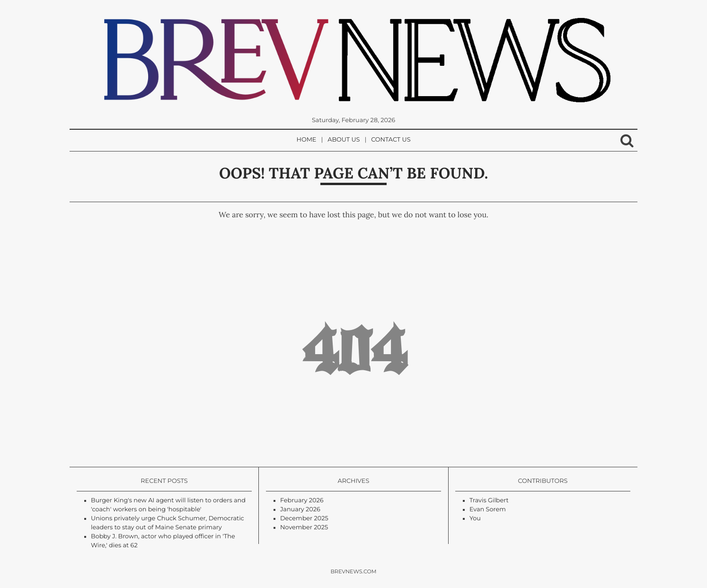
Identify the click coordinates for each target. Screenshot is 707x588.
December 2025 (304, 519)
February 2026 (302, 501)
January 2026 (300, 510)
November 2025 (304, 528)
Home (307, 140)
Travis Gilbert (489, 501)
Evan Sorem (488, 510)
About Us (344, 140)
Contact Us (391, 140)
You (475, 519)
